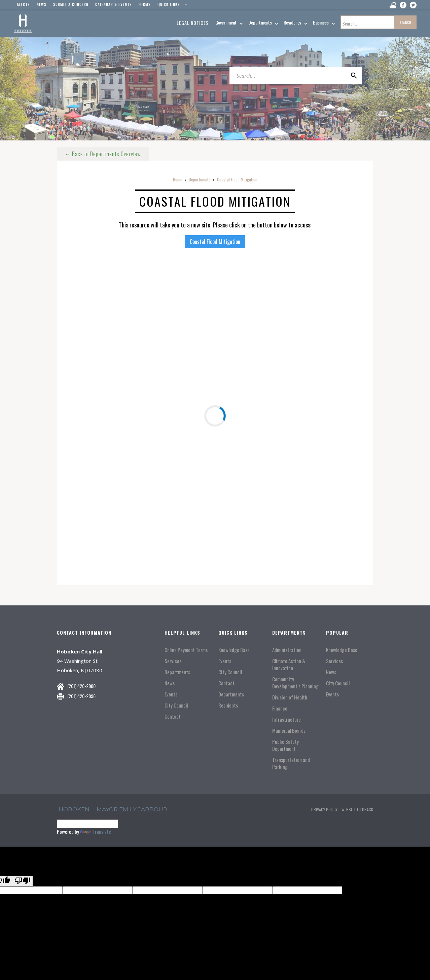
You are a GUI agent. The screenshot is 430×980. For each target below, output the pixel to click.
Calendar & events (114, 4)
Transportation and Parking (291, 763)
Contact (173, 716)
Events (171, 694)
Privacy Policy (324, 809)
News (170, 683)
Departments (200, 179)
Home (178, 179)
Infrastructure (286, 719)
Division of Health (290, 697)
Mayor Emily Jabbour (132, 809)
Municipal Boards (289, 731)
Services (173, 661)
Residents (228, 705)
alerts (23, 4)
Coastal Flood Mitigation (237, 179)
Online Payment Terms (186, 650)
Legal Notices (193, 23)
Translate (96, 832)
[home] (23, 24)
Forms (145, 4)
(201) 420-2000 (81, 686)
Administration (287, 650)
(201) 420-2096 (81, 696)
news (42, 4)
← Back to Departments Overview (103, 154)
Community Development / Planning (295, 683)
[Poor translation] (23, 881)
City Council (176, 705)
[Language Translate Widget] (87, 824)
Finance (280, 708)
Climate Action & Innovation (289, 665)
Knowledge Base (234, 650)
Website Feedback (357, 809)
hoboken (74, 809)
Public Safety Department (285, 745)
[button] (171, 6)
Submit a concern (71, 4)
